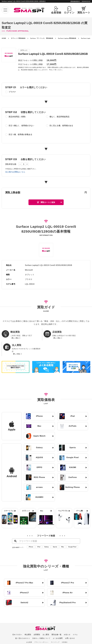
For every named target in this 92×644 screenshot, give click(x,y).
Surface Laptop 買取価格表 (67, 38)
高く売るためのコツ (23, 626)
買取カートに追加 (48, 202)
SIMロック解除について (41, 626)
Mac (63, 535)
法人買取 (46, 622)
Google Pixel (72, 535)
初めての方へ (17, 622)
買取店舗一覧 (56, 622)
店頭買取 (37, 622)
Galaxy (47, 535)
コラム (75, 622)
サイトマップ (55, 630)
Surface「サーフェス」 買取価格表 (42, 38)
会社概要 (29, 630)
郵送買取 (28, 622)
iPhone (31, 535)
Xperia (55, 535)
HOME (4, 38)
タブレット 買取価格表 (18, 38)
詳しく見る (15, 341)
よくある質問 (58, 626)
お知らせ (67, 622)
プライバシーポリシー (41, 630)
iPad (39, 535)
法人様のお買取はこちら (15, 172)
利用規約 (65, 630)
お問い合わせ (70, 626)
